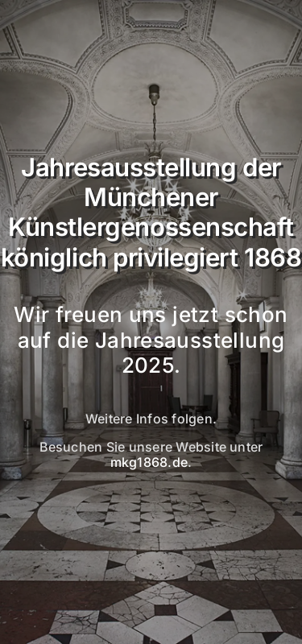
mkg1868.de (149, 462)
